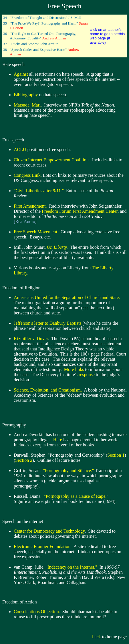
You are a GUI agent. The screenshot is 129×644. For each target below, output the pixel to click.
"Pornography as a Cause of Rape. (75, 496)
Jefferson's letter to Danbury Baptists (47, 323)
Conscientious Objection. (37, 612)
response (87, 375)
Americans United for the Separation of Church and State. (67, 297)
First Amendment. (30, 206)
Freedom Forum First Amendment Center (80, 211)
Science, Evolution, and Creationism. (48, 390)
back (97, 637)
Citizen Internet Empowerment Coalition (51, 160)
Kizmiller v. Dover (31, 339)
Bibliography (26, 95)
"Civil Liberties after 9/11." (39, 191)
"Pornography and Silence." (68, 471)
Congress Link (27, 175)
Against (21, 74)
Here (58, 440)
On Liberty (57, 247)
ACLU (20, 150)
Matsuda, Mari (27, 105)
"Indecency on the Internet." (72, 567)
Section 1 (116, 455)
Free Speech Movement (35, 232)
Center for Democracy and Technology (49, 531)
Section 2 (24, 460)
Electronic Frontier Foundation (42, 546)
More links (74, 369)
